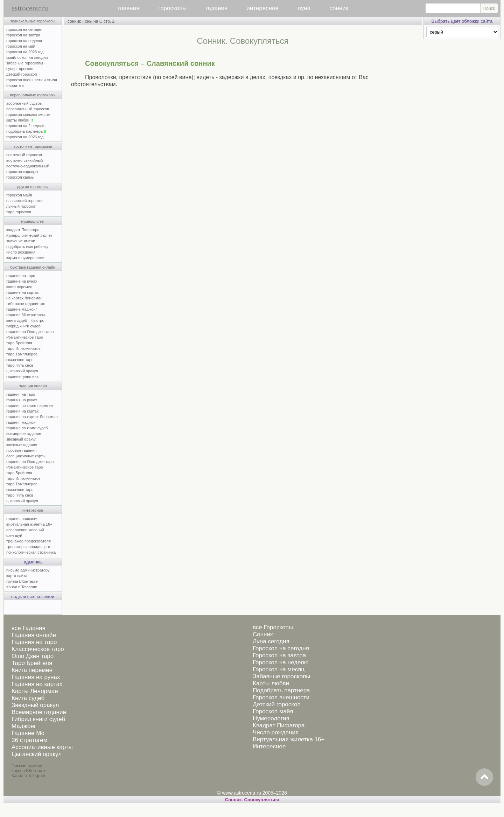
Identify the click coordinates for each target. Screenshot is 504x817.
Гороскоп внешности (281, 697)
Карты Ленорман (35, 691)
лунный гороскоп (21, 206)
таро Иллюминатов (23, 348)
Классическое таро (38, 649)
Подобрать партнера (281, 690)
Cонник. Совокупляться (252, 800)
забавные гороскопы (25, 63)
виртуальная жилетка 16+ (29, 524)
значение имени (21, 241)
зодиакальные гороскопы (33, 21)
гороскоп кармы (20, 177)
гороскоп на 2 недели (25, 126)
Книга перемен (32, 670)
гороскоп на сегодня (24, 29)
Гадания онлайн (34, 635)
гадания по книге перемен (30, 406)
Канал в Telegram (22, 587)
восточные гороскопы (33, 146)
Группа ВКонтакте (29, 771)
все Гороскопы (273, 627)
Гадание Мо (28, 733)
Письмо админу (27, 766)
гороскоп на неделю (24, 41)
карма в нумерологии (25, 258)
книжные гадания (22, 445)
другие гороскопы (33, 187)
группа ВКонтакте (22, 581)
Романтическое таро (25, 337)
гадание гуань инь (22, 376)
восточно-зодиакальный (28, 166)
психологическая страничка (31, 552)
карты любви (20, 120)
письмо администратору (28, 570)
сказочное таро (20, 360)
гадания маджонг (22, 422)
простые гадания (21, 450)
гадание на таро (21, 276)
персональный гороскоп (28, 109)
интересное (262, 8)
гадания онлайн (33, 386)
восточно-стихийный (24, 160)
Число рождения (276, 732)
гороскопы (172, 8)
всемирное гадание (24, 434)
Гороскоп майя (273, 711)
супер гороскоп (20, 69)
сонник (339, 8)
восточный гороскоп (24, 155)
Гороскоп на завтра (279, 655)
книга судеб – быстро (25, 320)
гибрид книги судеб (23, 326)
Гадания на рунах (36, 677)
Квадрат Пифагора (279, 725)
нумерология (33, 221)
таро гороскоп (19, 212)
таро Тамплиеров (22, 354)
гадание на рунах (22, 281)
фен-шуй (14, 535)
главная (128, 8)
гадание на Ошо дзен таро (30, 332)
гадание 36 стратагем (26, 315)
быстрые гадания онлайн (33, 267)
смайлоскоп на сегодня (27, 57)
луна (304, 8)
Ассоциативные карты (42, 747)
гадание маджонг (22, 309)
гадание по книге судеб (27, 428)
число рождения (21, 252)
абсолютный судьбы (24, 103)
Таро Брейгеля (32, 663)
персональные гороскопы (33, 95)
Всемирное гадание (39, 712)
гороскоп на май (21, 46)
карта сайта (17, 576)
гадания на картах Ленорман (33, 417)
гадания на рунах (22, 400)
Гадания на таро (34, 642)
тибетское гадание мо (26, 304)
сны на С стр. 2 (100, 21)
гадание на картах (23, 292)
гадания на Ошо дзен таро (30, 462)
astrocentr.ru (30, 8)
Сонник (263, 634)
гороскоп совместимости (28, 115)
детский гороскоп (22, 74)
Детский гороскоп (277, 704)
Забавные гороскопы (282, 676)
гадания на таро (21, 394)
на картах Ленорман (24, 298)
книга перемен (19, 287)
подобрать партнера (26, 131)
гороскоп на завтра (23, 35)
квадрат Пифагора (23, 230)
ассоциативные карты (26, 456)
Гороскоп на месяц (279, 669)
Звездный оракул (35, 705)
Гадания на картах (37, 684)
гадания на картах (23, 411)
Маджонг (24, 726)
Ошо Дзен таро (33, 656)
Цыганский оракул (37, 754)
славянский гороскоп (25, 201)
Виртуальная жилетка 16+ (289, 739)
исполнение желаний (25, 530)
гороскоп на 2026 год (25, 52)
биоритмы (15, 85)
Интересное (269, 746)
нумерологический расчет (29, 235)
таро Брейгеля (19, 343)
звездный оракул (21, 439)
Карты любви (271, 683)
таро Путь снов (20, 365)
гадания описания (22, 519)
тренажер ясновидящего (28, 547)
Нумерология (271, 718)
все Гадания (29, 628)
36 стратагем (29, 740)
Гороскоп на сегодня (281, 648)
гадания (217, 8)
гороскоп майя (19, 195)
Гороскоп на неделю (281, 662)
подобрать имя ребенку (27, 247)
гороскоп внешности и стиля (32, 80)
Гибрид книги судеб (38, 719)
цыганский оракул (22, 371)
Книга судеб (28, 698)
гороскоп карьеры (22, 172)
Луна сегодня (271, 641)
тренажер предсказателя (29, 541)
